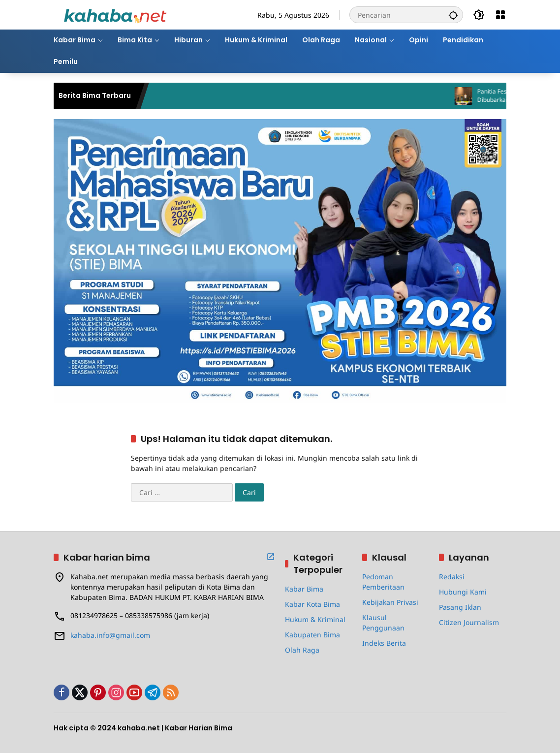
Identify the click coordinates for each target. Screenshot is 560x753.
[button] (453, 15)
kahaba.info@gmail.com (110, 635)
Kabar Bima (304, 589)
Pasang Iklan (460, 607)
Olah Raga (302, 650)
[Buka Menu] (500, 15)
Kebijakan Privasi (390, 602)
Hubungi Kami (463, 592)
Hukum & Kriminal (315, 619)
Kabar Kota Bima (312, 604)
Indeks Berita (384, 643)
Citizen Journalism (469, 622)
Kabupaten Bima (312, 635)
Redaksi (452, 577)
